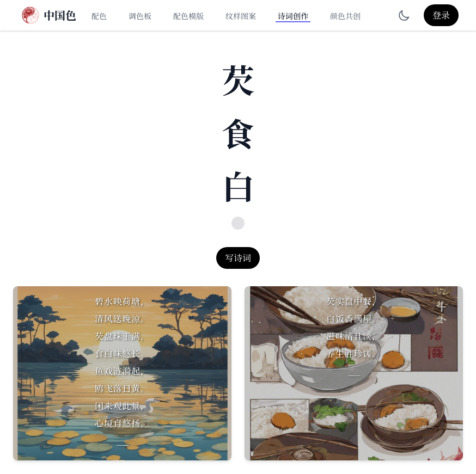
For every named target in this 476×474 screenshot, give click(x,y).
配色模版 (188, 16)
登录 (441, 15)
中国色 (60, 15)
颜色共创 (345, 16)
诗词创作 (293, 16)
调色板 (140, 16)
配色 (99, 16)
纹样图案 (241, 16)
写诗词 (238, 258)
